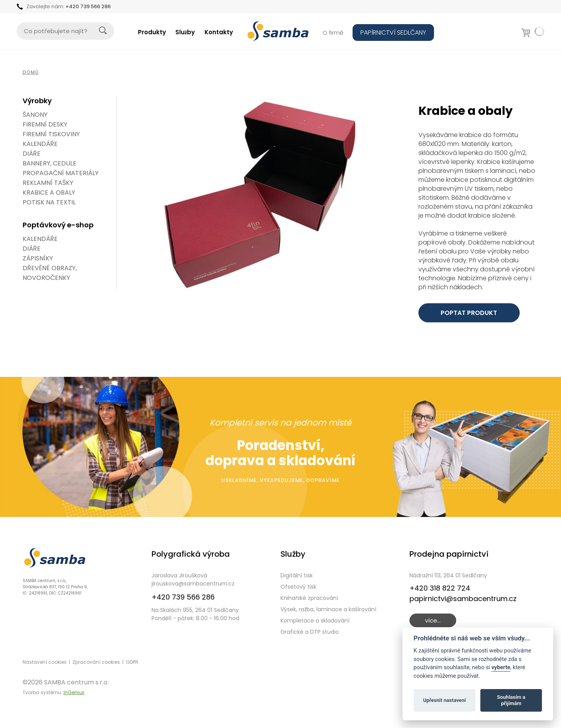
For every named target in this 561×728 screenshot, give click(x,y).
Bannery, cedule (49, 163)
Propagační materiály (61, 173)
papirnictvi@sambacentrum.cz (463, 599)
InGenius (74, 692)
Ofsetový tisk (298, 587)
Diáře (32, 154)
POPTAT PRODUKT (469, 313)
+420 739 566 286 (88, 6)
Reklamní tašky (48, 183)
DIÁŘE (32, 249)
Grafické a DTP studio (310, 632)
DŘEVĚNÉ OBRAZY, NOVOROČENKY (50, 273)
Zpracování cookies (96, 662)
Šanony (35, 115)
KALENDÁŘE (40, 239)
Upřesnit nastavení (445, 700)
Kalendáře (40, 144)
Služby (185, 32)
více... (433, 620)
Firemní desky (45, 124)
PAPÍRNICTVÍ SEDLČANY (393, 33)
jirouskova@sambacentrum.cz (193, 584)
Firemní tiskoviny (51, 134)
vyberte (501, 667)
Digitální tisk (297, 575)
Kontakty (219, 32)
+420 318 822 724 (440, 588)
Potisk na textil (49, 202)
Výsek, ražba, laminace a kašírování (328, 609)
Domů (31, 72)
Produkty (152, 32)
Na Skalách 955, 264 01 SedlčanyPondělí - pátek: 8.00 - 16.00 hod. (196, 614)
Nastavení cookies (45, 662)
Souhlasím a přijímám (511, 700)
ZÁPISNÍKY (38, 258)
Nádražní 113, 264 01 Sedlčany (448, 575)
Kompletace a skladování (315, 621)
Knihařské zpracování (309, 598)
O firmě (333, 33)
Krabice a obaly (49, 193)
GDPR (132, 662)
